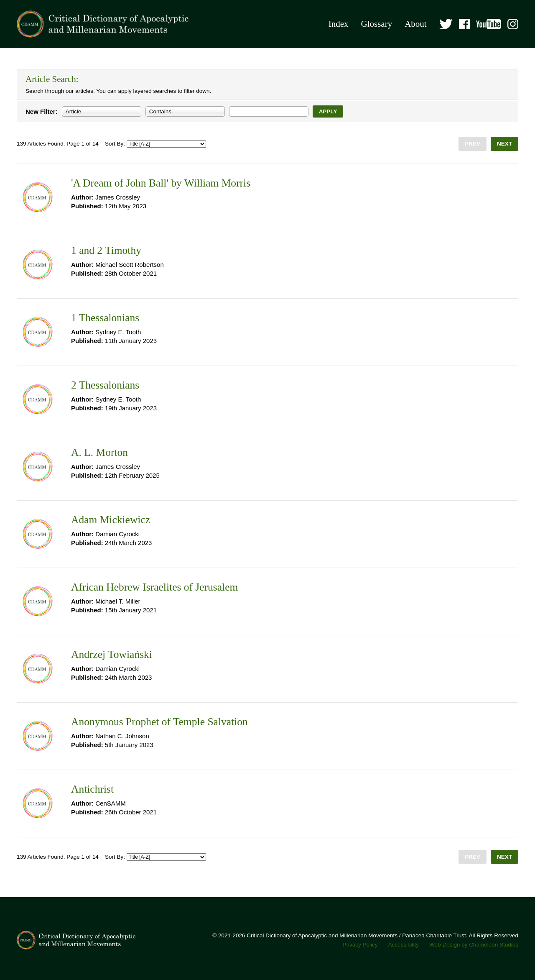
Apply (328, 111)
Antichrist (92, 789)
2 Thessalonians (105, 385)
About (416, 24)
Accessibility (404, 945)
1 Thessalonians (105, 318)
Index (339, 24)
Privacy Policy (360, 945)
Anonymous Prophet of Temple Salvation (159, 722)
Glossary (376, 24)
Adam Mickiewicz (111, 520)
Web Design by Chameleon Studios (474, 945)
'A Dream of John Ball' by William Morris (161, 183)
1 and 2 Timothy (106, 250)
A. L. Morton (99, 452)
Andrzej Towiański (112, 654)
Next (504, 144)
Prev (473, 144)
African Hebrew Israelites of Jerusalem (154, 587)
